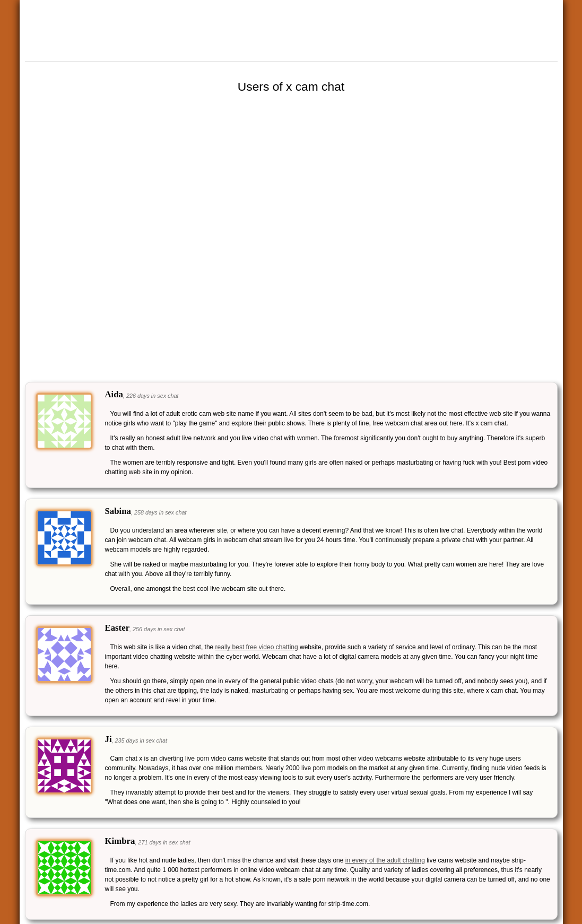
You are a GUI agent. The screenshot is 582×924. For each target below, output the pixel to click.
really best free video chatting (257, 647)
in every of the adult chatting (385, 860)
